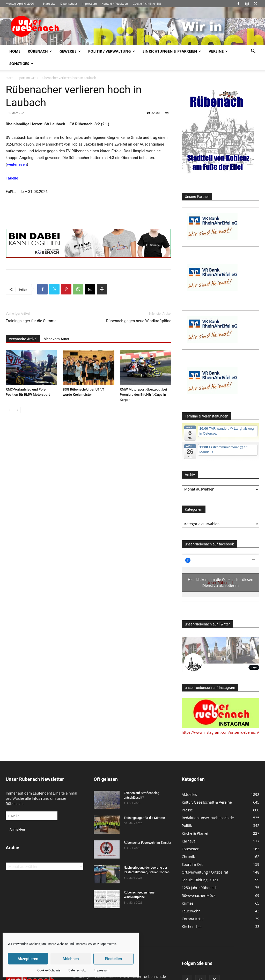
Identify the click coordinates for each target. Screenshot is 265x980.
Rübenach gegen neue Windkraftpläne (139, 321)
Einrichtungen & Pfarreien (172, 51)
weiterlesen (17, 164)
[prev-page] (9, 410)
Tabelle (12, 178)
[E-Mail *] (32, 816)
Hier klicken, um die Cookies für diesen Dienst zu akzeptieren (221, 582)
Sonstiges (21, 64)
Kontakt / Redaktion (115, 3)
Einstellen (113, 959)
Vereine (218, 51)
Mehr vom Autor (56, 339)
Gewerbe (70, 51)
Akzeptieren (28, 959)
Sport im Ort (27, 78)
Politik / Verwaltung (112, 51)
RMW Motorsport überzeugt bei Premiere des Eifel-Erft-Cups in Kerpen (143, 395)
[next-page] (17, 410)
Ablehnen (71, 959)
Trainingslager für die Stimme (31, 321)
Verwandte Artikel (23, 339)
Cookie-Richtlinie (49, 970)
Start (9, 78)
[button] (253, 52)
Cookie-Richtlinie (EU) (147, 3)
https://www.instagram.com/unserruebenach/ (220, 732)
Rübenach (40, 51)
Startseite (49, 3)
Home (15, 51)
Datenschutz (77, 970)
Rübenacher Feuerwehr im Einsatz (147, 843)
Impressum (101, 970)
